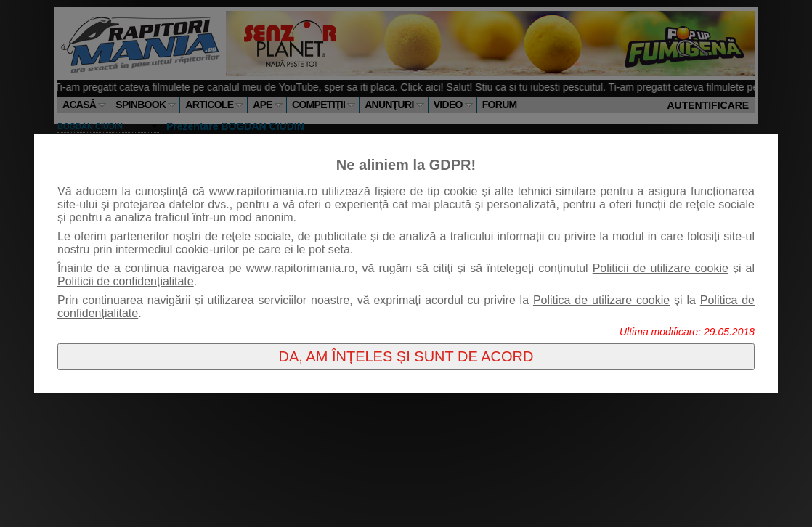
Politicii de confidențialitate (126, 281)
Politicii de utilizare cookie (661, 268)
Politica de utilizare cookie (601, 300)
